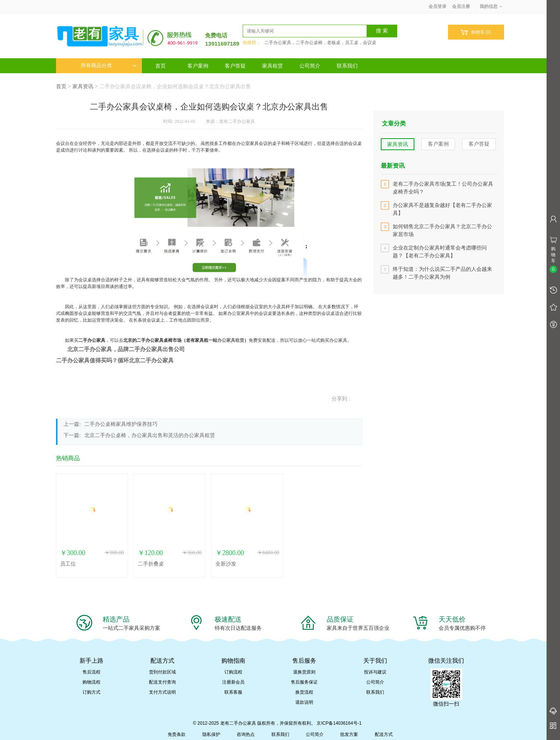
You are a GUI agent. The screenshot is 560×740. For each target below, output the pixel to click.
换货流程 (304, 692)
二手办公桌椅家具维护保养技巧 (121, 424)
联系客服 (233, 692)
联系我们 (347, 66)
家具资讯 (83, 86)
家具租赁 (273, 66)
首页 (161, 66)
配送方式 (384, 734)
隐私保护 (211, 734)
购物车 (476, 32)
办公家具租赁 (231, 340)
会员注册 (461, 6)
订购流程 (233, 672)
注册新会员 (233, 682)
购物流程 (91, 682)
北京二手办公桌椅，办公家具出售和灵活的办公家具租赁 (150, 435)
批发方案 (349, 734)
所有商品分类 (109, 66)
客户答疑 (235, 66)
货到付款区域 (162, 672)
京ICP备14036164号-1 (339, 723)
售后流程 (91, 672)
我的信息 (491, 6)
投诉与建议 (375, 672)
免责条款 (177, 734)
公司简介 (310, 66)
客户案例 (198, 66)
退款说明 (304, 702)
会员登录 (438, 6)
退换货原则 (304, 672)
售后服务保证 (304, 682)
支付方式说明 (162, 692)
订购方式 (91, 692)
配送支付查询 (162, 682)
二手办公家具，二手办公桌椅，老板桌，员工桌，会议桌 (320, 43)
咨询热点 (246, 734)
